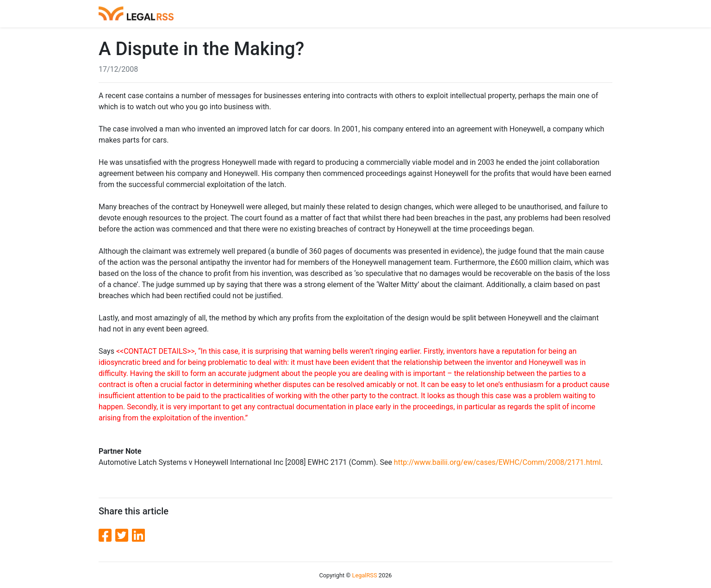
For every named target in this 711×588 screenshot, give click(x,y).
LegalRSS (365, 575)
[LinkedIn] (138, 536)
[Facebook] (107, 536)
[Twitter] (124, 536)
